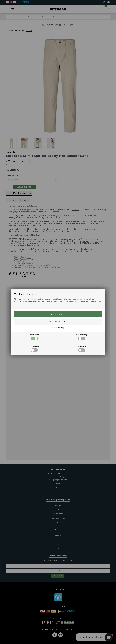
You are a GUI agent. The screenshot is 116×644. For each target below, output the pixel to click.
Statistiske (82, 349)
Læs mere (18, 304)
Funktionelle (34, 349)
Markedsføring (82, 337)
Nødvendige (34, 337)
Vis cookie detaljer (58, 328)
